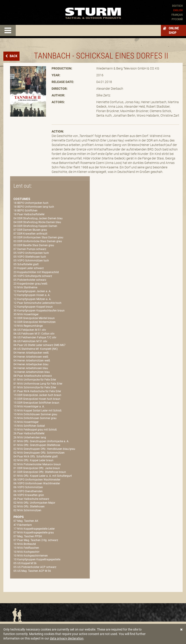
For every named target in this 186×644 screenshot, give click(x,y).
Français (177, 15)
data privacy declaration (67, 638)
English (178, 10)
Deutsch (177, 6)
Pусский (177, 19)
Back (13, 56)
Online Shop (171, 30)
